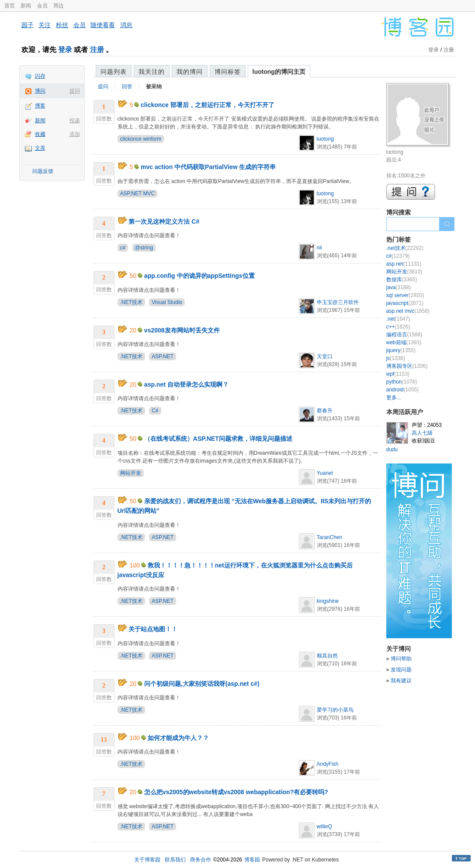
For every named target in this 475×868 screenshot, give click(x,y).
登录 (65, 50)
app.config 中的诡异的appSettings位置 (199, 276)
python (402, 382)
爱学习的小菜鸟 (335, 710)
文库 (40, 148)
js (396, 358)
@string (144, 248)
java (399, 287)
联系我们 (175, 860)
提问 (75, 91)
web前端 (404, 342)
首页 (10, 6)
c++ (398, 327)
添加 (75, 134)
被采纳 (154, 86)
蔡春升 (325, 411)
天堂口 (325, 356)
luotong (325, 139)
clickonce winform (141, 139)
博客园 (252, 860)
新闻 (26, 6)
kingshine (328, 601)
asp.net (404, 264)
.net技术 (405, 248)
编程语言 (404, 335)
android (403, 390)
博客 (40, 106)
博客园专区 (407, 366)
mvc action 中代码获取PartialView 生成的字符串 (208, 167)
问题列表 (114, 72)
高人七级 (422, 433)
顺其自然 (327, 656)
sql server (405, 295)
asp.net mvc (408, 311)
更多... (394, 398)
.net (398, 319)
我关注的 (152, 72)
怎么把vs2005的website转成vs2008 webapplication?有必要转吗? (236, 792)
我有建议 (401, 681)
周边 (59, 6)
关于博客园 (147, 860)
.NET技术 (131, 302)
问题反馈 (43, 171)
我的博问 (190, 72)
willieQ (324, 827)
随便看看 (103, 25)
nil (319, 248)
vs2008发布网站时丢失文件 (182, 330)
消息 (126, 25)
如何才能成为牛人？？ (178, 738)
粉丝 (62, 25)
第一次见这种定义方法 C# (164, 221)
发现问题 (401, 670)
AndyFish (328, 764)
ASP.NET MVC (138, 194)
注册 (97, 50)
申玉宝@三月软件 (338, 302)
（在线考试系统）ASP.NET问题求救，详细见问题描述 (218, 439)
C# (155, 411)
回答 (127, 86)
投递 (75, 121)
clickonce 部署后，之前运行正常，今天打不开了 (208, 105)
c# (123, 248)
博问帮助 (401, 659)
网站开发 (131, 473)
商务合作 (201, 860)
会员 (42, 6)
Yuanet (325, 473)
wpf (398, 374)
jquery (401, 350)
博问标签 (228, 72)
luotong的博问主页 (279, 72)
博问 (40, 91)
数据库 (402, 280)
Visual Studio (167, 302)
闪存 (40, 76)
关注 (45, 25)
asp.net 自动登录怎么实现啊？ (186, 384)
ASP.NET (163, 356)
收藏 (40, 134)
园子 (28, 25)
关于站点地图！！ (153, 629)
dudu (392, 450)
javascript (405, 303)
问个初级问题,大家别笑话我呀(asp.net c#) (202, 684)
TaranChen (330, 537)
